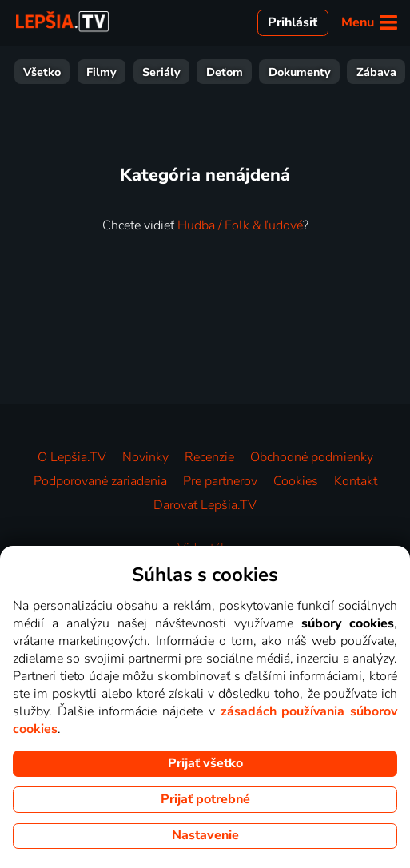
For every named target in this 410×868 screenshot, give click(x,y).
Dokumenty (66, 72)
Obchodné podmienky (312, 457)
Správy (264, 72)
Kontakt (356, 481)
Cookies (296, 481)
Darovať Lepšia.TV (205, 505)
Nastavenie (205, 835)
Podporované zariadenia (100, 481)
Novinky (145, 457)
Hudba (327, 72)
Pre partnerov (220, 481)
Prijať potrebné (205, 799)
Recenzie (209, 457)
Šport (204, 72)
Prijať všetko (205, 763)
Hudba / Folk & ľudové (240, 225)
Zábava (143, 72)
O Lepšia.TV (72, 457)
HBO (383, 72)
